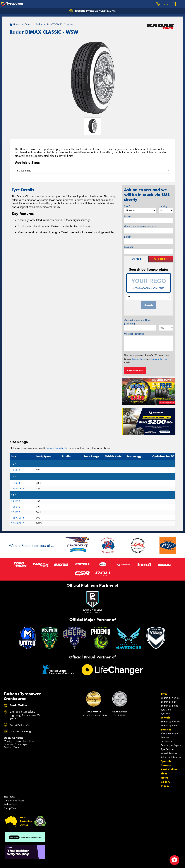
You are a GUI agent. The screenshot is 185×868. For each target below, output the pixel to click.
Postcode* (129, 247)
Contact (166, 765)
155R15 (16, 507)
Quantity (163, 206)
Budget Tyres (10, 805)
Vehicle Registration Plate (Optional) (137, 322)
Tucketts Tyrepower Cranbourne (92, 11)
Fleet (164, 774)
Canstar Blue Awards (15, 801)
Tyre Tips (165, 714)
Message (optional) (134, 334)
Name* (128, 216)
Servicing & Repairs (171, 745)
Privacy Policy (139, 359)
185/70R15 (18, 518)
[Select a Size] (92, 171)
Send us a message (21, 731)
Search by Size (169, 702)
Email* (128, 237)
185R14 (16, 483)
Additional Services (171, 757)
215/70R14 (18, 489)
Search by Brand (170, 706)
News (164, 778)
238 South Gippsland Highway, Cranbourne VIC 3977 (25, 715)
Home (14, 24)
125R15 (16, 501)
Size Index (9, 797)
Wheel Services (169, 753)
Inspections (166, 741)
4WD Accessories (170, 734)
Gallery (165, 782)
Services (166, 730)
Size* (127, 206)
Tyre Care (166, 710)
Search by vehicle (56, 448)
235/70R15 (18, 523)
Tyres (164, 694)
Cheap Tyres (10, 808)
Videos (165, 786)
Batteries (165, 738)
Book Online (169, 769)
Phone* (141, 227)
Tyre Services (168, 749)
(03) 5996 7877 (20, 725)
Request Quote (135, 371)
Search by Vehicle (170, 698)
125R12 (16, 470)
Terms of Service (159, 359)
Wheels (166, 718)
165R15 (16, 512)
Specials (166, 761)
